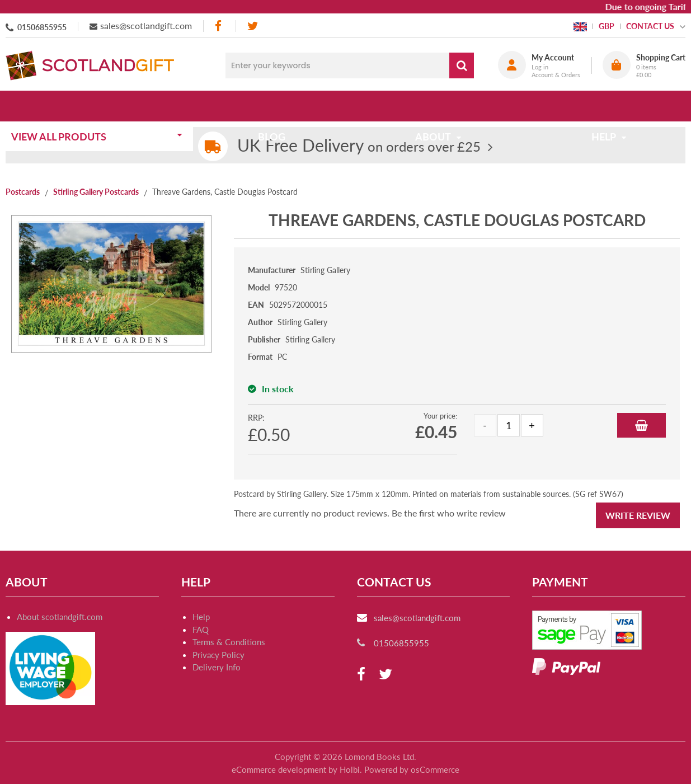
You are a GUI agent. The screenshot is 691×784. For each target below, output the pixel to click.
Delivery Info (217, 667)
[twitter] (253, 26)
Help (201, 617)
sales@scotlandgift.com (146, 25)
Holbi (350, 769)
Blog (276, 106)
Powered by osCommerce (412, 769)
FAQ (201, 630)
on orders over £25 (359, 146)
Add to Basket (641, 425)
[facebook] (219, 26)
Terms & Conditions (229, 642)
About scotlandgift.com (60, 617)
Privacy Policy (218, 655)
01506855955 (42, 27)
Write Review (638, 515)
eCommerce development (279, 769)
